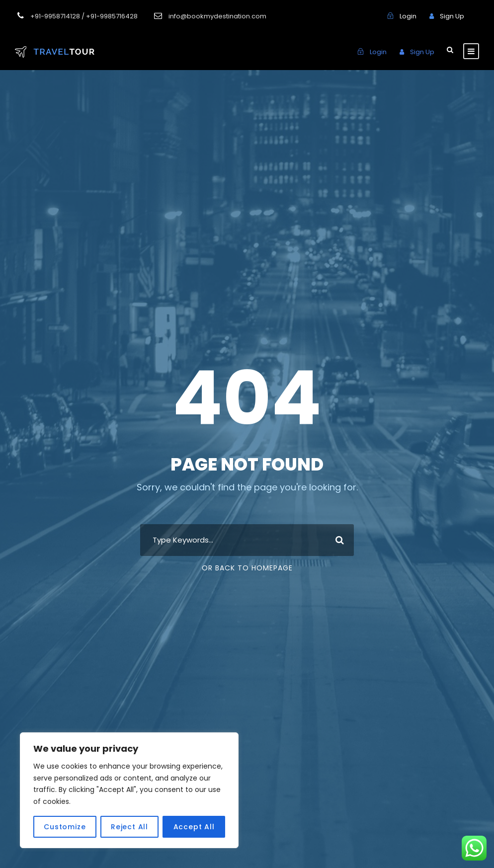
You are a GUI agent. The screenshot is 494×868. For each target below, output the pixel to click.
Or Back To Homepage (247, 568)
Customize (65, 827)
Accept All (194, 827)
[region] (129, 790)
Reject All (129, 827)
